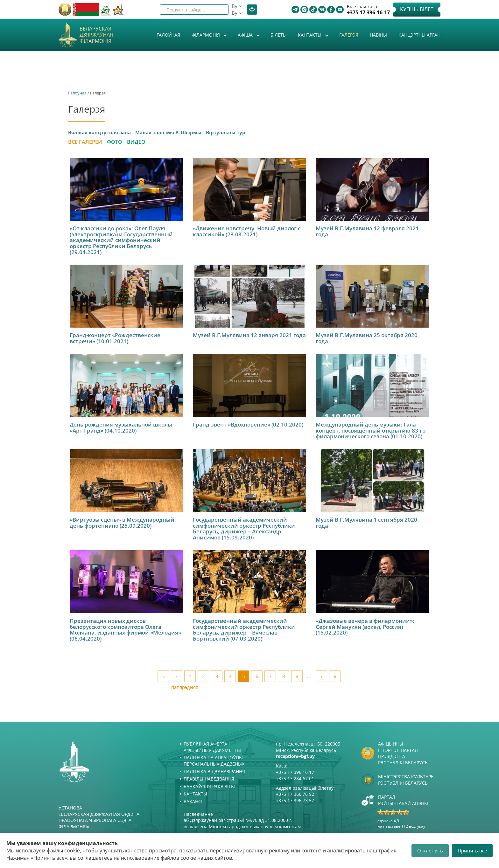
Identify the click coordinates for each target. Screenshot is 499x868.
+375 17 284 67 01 (295, 778)
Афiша (246, 35)
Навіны (378, 35)
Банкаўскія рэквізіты (209, 786)
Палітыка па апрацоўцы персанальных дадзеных (214, 761)
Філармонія (206, 35)
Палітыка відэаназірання (214, 771)
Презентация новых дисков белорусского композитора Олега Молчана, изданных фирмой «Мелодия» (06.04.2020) (125, 630)
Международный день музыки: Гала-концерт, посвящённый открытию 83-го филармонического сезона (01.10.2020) (371, 430)
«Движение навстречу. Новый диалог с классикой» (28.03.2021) (247, 231)
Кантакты (310, 35)
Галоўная (168, 35)
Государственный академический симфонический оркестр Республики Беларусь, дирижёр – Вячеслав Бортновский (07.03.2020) (244, 630)
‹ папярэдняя (177, 677)
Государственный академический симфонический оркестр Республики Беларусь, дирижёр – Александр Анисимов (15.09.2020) (244, 528)
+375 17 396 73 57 (295, 800)
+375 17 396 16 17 (295, 772)
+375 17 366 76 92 (295, 794)
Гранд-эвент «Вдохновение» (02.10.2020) (248, 424)
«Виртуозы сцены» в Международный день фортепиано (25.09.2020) (122, 523)
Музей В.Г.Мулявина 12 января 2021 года (249, 335)
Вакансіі (194, 801)
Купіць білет (417, 9)
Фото (115, 142)
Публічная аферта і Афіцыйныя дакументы (212, 747)
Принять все (472, 851)
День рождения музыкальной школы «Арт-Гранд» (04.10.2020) (121, 427)
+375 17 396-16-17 (368, 13)
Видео (136, 142)
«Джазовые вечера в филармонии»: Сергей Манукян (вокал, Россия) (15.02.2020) (365, 627)
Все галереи (85, 142)
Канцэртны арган (419, 35)
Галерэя (349, 35)
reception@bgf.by (295, 756)
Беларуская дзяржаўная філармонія (96, 35)
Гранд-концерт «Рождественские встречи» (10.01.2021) (115, 338)
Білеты (279, 35)
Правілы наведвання (209, 779)
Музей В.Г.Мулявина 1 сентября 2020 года (366, 523)
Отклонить (430, 851)
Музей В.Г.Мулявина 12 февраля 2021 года (367, 231)
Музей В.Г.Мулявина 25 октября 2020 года (367, 338)
